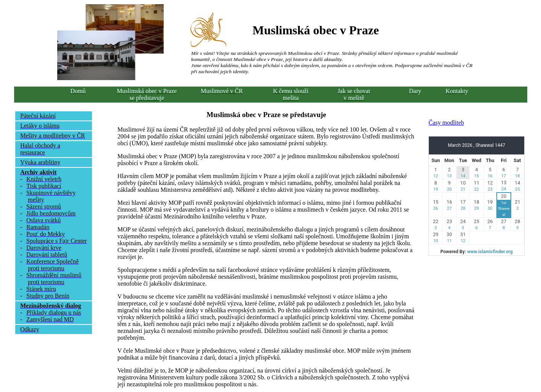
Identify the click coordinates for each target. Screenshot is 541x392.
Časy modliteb (446, 123)
